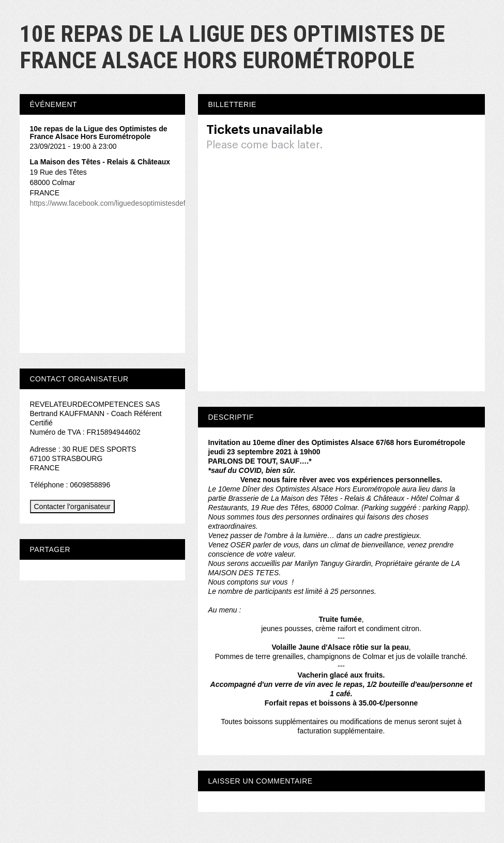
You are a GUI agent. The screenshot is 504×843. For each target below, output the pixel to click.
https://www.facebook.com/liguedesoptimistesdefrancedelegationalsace (144, 203)
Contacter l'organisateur (72, 507)
